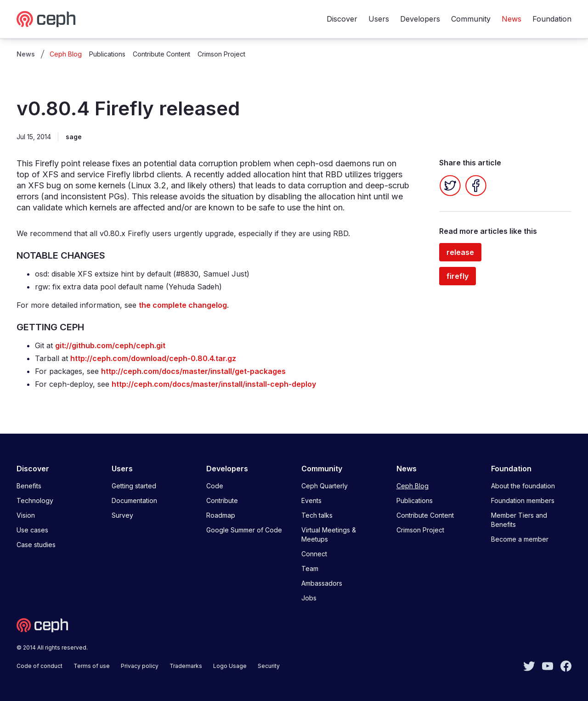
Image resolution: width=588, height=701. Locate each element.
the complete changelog (183, 305)
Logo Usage (230, 666)
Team (310, 568)
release (460, 252)
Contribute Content (161, 54)
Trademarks (186, 666)
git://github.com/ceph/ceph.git (110, 345)
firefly (458, 276)
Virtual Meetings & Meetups (329, 534)
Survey (122, 515)
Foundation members (523, 500)
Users (379, 19)
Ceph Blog (66, 54)
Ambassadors (322, 583)
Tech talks (317, 515)
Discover (342, 19)
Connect (314, 554)
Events (311, 500)
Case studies (36, 545)
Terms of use (92, 666)
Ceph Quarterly (325, 486)
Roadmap (221, 515)
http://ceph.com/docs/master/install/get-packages (193, 371)
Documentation (134, 500)
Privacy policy (140, 666)
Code (215, 486)
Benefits (29, 486)
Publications (107, 54)
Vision (26, 515)
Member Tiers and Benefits (519, 520)
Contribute (222, 500)
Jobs (309, 598)
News (512, 19)
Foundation (552, 19)
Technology (35, 500)
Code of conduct (40, 666)
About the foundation (523, 486)
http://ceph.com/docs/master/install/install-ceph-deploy (214, 384)
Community (471, 19)
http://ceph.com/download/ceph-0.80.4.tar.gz (153, 358)
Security (269, 666)
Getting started (134, 486)
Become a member (520, 539)
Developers (420, 19)
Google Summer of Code (244, 530)
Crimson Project (221, 54)
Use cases (32, 530)
